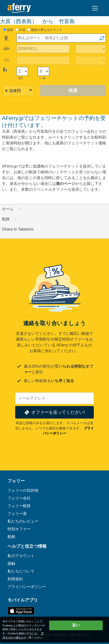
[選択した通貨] (19, 91)
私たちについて (21, 571)
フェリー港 (17, 514)
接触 (11, 563)
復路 (10, 30)
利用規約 (15, 579)
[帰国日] (43, 60)
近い (76, 625)
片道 (22, 30)
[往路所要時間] (90, 49)
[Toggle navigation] (95, 8)
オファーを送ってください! (54, 412)
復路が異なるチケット (47, 30)
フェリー (16, 481)
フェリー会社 (19, 498)
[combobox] (61, 38)
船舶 (11, 537)
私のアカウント (21, 556)
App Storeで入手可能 (21, 611)
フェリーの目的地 (23, 490)
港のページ (66, 184)
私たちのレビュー (23, 521)
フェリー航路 (19, 506)
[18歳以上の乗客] (22, 71)
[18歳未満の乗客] (43, 71)
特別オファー (19, 529)
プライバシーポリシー (27, 587)
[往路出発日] (43, 49)
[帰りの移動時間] (90, 61)
